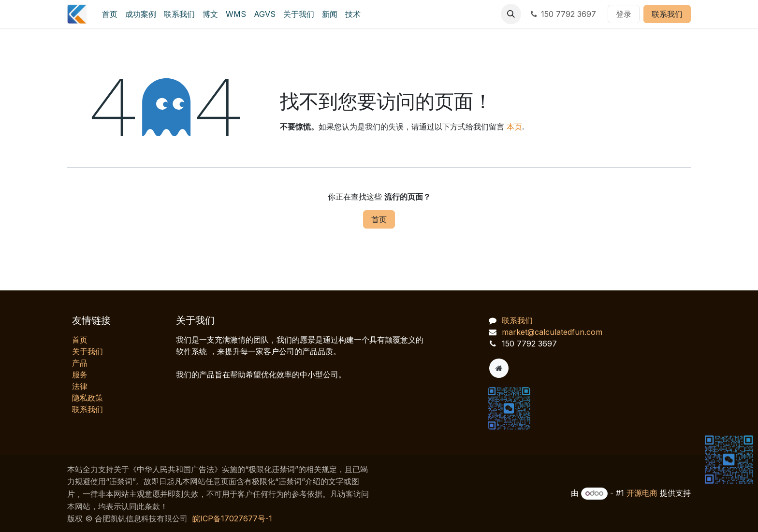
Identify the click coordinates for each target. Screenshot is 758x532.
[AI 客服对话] (652, 358)
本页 (514, 127)
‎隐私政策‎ (87, 398)
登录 (624, 14)
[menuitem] (110, 14)
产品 (80, 363)
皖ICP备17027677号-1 (232, 518)
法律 (80, 386)
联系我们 (667, 14)
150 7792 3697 (562, 14)
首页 (379, 219)
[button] (511, 14)
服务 (80, 374)
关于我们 (87, 351)
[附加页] (499, 368)
